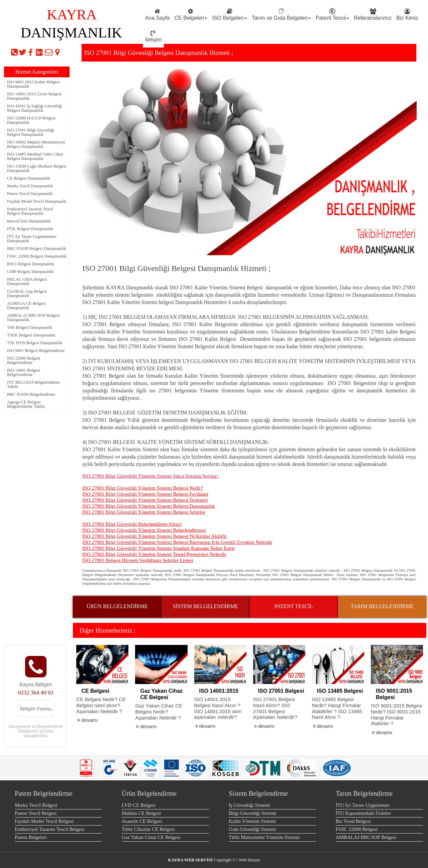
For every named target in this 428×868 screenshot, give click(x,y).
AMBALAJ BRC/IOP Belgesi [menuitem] (366, 837)
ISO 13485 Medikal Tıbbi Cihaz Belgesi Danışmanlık (35, 156)
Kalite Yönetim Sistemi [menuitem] (252, 821)
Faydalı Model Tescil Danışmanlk (36, 201)
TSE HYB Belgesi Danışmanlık (35, 343)
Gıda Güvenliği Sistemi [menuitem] (252, 829)
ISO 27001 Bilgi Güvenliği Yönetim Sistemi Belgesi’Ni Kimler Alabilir (154, 536)
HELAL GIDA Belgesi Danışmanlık (27, 281)
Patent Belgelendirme (44, 793)
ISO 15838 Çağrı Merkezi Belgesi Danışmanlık (37, 168)
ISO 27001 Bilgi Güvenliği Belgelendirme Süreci (132, 524)
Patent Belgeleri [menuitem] (31, 837)
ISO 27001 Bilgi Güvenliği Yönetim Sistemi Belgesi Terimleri (145, 500)
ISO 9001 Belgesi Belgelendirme (36, 350)
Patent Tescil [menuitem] (332, 15)
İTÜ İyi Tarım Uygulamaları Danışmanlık (32, 238)
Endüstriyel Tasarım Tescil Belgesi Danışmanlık (30, 211)
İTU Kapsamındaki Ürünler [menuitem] (363, 813)
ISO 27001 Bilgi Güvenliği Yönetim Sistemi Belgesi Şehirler (144, 512)
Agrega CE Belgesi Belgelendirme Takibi (26, 404)
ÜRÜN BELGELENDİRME (117, 606)
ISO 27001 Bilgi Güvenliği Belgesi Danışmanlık (31, 132)
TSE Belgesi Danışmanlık (30, 327)
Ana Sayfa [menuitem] (157, 15)
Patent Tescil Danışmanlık (30, 194)
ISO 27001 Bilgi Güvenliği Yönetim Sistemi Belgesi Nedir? (143, 488)
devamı (87, 720)
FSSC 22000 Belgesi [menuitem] (357, 829)
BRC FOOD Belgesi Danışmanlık (37, 248)
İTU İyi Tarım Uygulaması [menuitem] (363, 805)
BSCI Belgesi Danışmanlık (31, 264)
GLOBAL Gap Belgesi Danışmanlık (27, 293)
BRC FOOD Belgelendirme (31, 394)
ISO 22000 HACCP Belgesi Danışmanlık (31, 120)
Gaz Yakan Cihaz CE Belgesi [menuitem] (151, 837)
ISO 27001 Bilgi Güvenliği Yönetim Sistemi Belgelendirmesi (144, 530)
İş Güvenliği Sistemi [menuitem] (249, 805)
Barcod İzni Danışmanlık (29, 221)
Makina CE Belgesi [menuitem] (141, 813)
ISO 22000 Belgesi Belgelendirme (24, 360)
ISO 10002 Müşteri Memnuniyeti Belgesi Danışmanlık (36, 144)
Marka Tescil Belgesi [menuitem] (36, 805)
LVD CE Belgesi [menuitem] (139, 805)
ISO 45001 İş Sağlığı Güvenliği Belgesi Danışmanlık (35, 108)
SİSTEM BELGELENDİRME (205, 606)
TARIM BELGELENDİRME (382, 606)
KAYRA (71, 15)
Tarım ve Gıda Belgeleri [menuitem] (281, 15)
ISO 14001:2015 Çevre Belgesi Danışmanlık (34, 96)
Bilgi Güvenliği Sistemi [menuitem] (253, 813)
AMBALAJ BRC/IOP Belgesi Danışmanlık (33, 317)
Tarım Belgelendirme (364, 793)
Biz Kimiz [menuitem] (407, 15)
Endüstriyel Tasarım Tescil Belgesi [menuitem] (50, 829)
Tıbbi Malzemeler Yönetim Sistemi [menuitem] (264, 837)
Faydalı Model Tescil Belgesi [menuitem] (44, 821)
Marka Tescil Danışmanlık (30, 186)
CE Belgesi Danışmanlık (29, 178)
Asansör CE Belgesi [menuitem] (142, 821)
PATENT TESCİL (294, 606)
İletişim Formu (36, 709)
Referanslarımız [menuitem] (373, 15)
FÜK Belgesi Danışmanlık (30, 229)
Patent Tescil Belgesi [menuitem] (36, 813)
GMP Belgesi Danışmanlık (30, 271)
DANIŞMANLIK (71, 33)
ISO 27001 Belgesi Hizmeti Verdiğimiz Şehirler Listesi (138, 560)
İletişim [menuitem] (153, 36)
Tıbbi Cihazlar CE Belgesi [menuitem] (148, 829)
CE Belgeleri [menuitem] (191, 15)
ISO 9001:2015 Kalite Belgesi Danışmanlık (33, 84)
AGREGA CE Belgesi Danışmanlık (26, 305)
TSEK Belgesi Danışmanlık (31, 335)
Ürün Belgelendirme (149, 793)
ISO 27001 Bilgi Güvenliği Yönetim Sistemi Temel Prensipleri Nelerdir (154, 554)
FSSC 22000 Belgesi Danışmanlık (37, 256)
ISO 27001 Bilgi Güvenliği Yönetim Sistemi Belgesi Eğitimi (143, 518)
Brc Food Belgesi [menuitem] (353, 821)
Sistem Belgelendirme (258, 793)
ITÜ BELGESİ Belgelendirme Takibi (33, 384)
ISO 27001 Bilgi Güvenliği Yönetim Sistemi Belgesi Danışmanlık (149, 506)
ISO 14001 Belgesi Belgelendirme (24, 372)
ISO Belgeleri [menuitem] (229, 15)
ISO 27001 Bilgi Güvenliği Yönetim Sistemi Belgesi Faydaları (145, 494)
